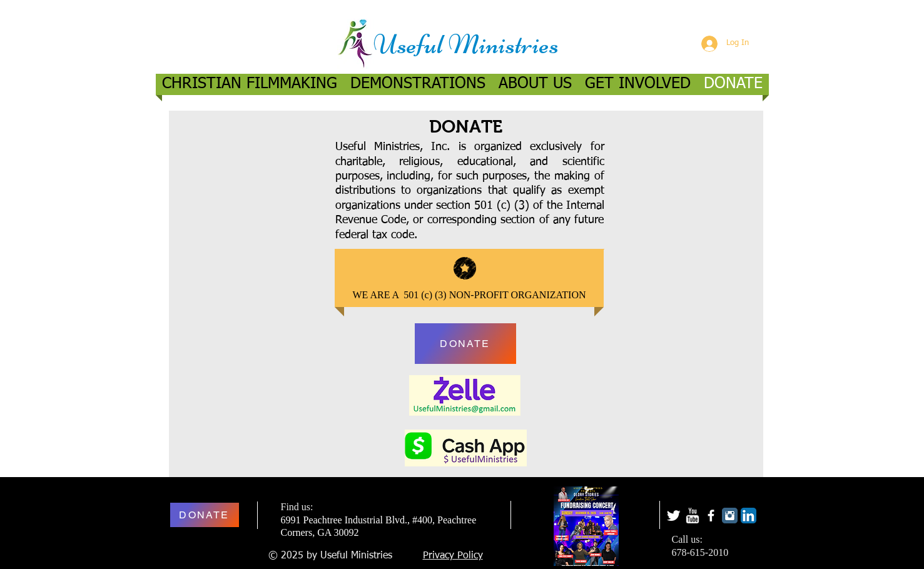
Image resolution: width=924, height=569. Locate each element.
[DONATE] (465, 344)
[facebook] (711, 516)
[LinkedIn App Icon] (749, 516)
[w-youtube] (692, 516)
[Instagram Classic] (730, 516)
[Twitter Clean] (673, 516)
